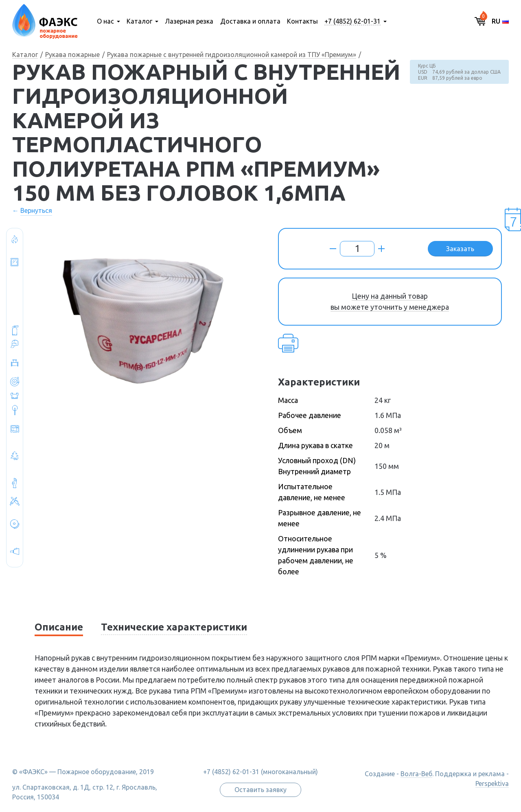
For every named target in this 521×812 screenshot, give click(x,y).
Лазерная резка (189, 21)
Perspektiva (492, 784)
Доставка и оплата (250, 21)
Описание (59, 627)
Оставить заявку (260, 790)
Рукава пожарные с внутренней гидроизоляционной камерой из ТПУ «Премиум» (232, 55)
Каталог (139, 21)
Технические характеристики (174, 627)
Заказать (460, 249)
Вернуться (36, 210)
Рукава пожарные (72, 55)
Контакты (302, 21)
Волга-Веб (416, 774)
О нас (105, 21)
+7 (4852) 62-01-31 (352, 21)
